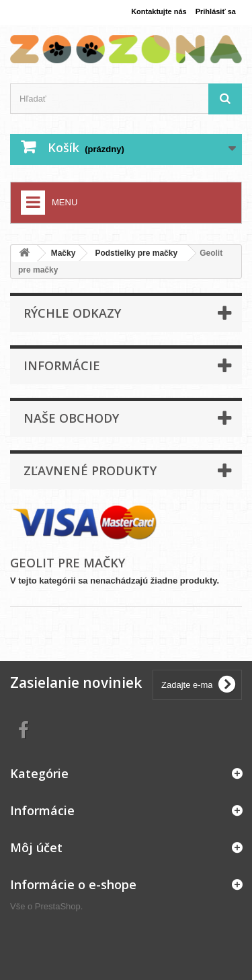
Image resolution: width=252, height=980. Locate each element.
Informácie (62, 365)
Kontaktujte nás (159, 11)
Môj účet (36, 847)
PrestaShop (58, 906)
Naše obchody (71, 418)
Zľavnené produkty (90, 470)
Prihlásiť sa (216, 11)
